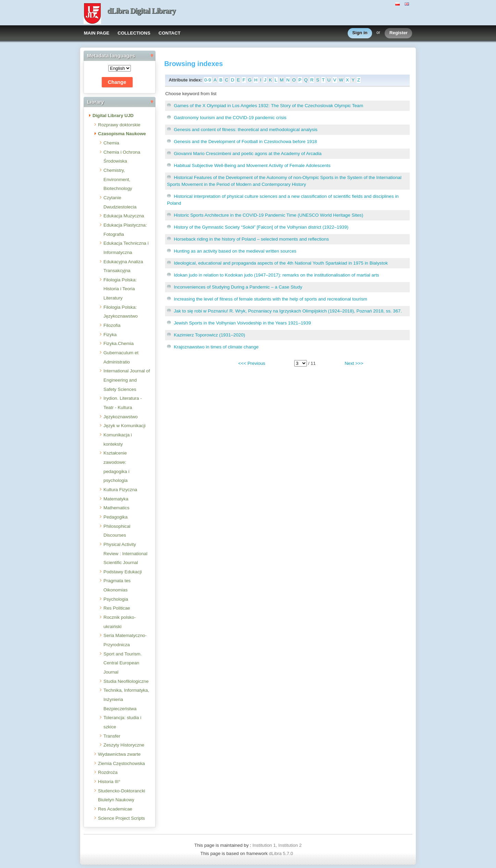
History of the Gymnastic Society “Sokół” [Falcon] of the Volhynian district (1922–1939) (261, 227)
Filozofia (112, 325)
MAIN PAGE (97, 33)
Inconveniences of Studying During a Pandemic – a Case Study (238, 287)
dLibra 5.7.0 (282, 853)
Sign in (360, 33)
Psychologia (116, 599)
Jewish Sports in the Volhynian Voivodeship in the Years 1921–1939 (242, 323)
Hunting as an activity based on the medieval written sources (235, 251)
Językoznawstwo (121, 417)
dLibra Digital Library (141, 11)
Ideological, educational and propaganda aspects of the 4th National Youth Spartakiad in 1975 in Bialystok (281, 263)
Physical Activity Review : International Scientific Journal (125, 553)
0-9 (208, 80)
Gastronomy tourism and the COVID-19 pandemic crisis (230, 118)
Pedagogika (115, 517)
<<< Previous (252, 363)
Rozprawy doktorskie (119, 125)
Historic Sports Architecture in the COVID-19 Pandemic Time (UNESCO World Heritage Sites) (268, 215)
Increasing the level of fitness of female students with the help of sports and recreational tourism (270, 299)
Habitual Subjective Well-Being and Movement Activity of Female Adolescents (252, 165)
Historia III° (109, 782)
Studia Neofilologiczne (126, 681)
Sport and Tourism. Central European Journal (123, 663)
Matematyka (116, 499)
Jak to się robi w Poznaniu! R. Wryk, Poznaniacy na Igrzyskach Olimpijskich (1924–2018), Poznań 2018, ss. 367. (288, 311)
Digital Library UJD (113, 116)
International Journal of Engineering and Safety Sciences (127, 380)
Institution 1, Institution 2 (277, 845)
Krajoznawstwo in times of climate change (216, 347)
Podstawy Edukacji (123, 572)
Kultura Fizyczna (120, 490)
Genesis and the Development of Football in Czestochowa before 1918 (245, 142)
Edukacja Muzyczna (124, 216)
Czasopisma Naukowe (122, 134)
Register (399, 33)
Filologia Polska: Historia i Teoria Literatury (120, 289)
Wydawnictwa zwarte (119, 754)
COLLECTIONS (134, 33)
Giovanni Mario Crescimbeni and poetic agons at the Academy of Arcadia (247, 154)
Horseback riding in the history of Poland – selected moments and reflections (251, 239)
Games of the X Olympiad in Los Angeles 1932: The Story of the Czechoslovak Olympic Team (268, 106)
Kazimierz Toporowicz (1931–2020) (209, 335)
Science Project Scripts (121, 818)
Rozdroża (108, 772)
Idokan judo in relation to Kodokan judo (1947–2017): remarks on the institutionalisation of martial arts (276, 275)
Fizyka (110, 335)
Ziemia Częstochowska (121, 763)
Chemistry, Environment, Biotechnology (118, 179)
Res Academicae (115, 809)
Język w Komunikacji (125, 426)
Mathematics (116, 508)
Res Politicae (117, 608)
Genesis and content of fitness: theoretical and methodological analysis (245, 130)
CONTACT (170, 33)
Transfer (112, 736)
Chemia (111, 143)
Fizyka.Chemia (119, 343)
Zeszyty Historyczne (124, 745)
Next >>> (354, 363)
